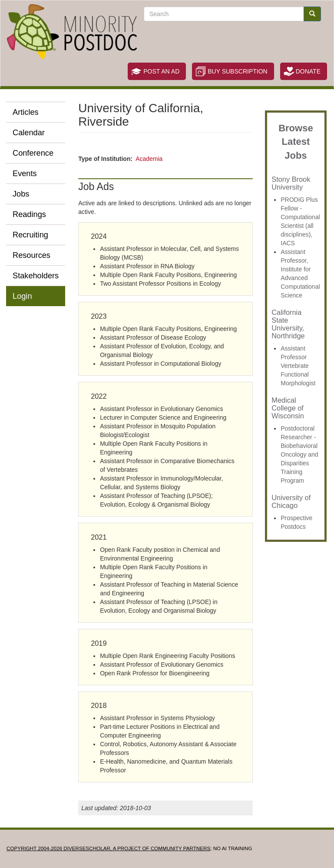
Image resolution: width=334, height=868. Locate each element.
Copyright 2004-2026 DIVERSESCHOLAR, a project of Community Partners (108, 848)
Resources (31, 255)
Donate (308, 71)
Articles (26, 112)
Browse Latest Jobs (296, 142)
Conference (33, 153)
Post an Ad (161, 71)
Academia (149, 159)
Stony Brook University (291, 183)
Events (25, 174)
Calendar (29, 133)
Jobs (21, 194)
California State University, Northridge (288, 324)
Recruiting (30, 235)
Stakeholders (36, 276)
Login (22, 296)
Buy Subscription (237, 71)
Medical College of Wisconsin (288, 408)
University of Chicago (291, 501)
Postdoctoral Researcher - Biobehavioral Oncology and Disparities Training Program (299, 454)
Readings (29, 214)
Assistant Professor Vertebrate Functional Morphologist (298, 366)
